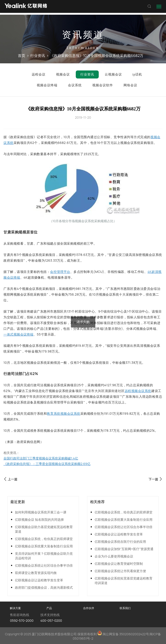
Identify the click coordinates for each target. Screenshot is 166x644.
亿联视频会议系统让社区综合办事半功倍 (44, 565)
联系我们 (125, 608)
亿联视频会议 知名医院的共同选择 (39, 519)
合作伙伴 (89, 608)
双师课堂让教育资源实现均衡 (36, 573)
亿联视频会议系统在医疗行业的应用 (120, 542)
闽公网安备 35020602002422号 (124, 634)
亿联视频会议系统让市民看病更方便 (120, 571)
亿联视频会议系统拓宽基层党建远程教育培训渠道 (124, 581)
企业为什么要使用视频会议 (114, 556)
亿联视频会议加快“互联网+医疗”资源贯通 (124, 549)
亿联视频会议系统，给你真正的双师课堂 (44, 539)
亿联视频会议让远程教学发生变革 (39, 580)
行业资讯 (38, 56)
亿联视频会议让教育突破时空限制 (119, 564)
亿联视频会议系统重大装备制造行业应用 (44, 546)
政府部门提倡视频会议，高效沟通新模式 (44, 587)
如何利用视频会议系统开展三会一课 (41, 512)
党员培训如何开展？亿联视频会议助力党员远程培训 (44, 556)
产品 (49, 608)
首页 (22, 56)
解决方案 (15, 608)
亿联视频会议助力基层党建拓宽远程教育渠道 (44, 529)
